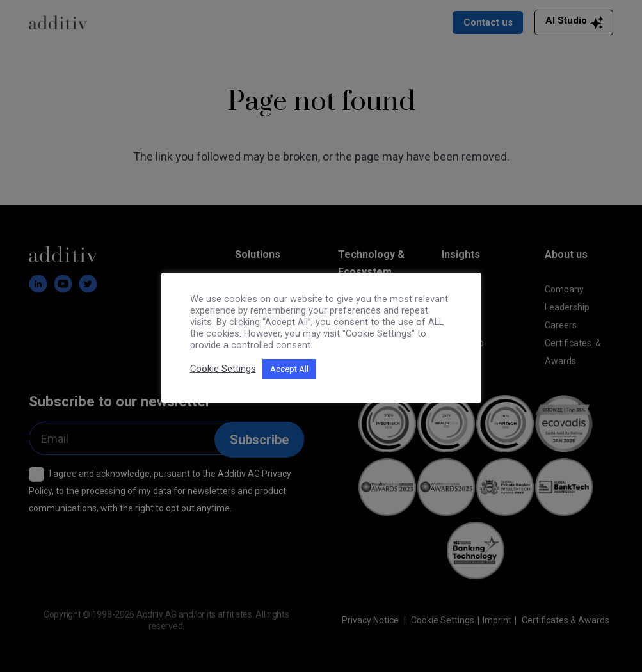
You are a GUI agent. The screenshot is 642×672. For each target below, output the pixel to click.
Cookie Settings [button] (223, 369)
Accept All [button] (289, 369)
